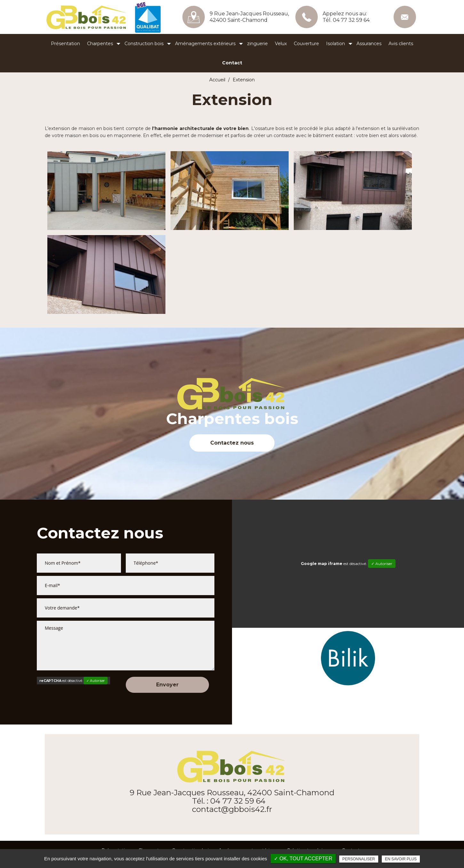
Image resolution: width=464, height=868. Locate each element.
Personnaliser (359, 859)
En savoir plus (401, 859)
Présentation (65, 44)
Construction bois (144, 44)
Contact (232, 63)
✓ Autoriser (96, 680)
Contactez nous (232, 443)
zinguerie (257, 44)
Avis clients (401, 44)
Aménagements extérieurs (205, 44)
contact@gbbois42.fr (405, 17)
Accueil (217, 80)
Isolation (336, 44)
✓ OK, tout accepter (303, 859)
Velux (281, 44)
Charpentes (100, 44)
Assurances (369, 44)
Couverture (306, 44)
